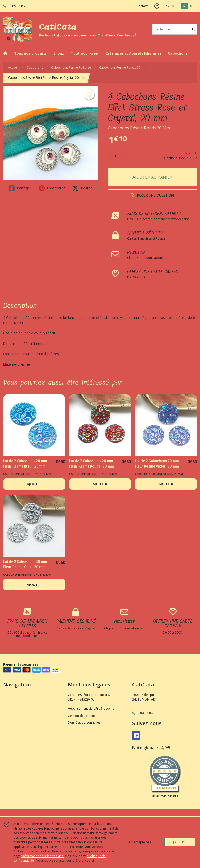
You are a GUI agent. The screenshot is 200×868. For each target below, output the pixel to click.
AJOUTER (34, 484)
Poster (82, 188)
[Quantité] (117, 156)
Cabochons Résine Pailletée (71, 67)
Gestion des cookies (82, 716)
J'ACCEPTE (180, 842)
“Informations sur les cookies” (43, 856)
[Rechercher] (194, 29)
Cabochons (35, 67)
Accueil (13, 67)
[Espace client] (157, 6)
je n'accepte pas (139, 842)
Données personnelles (84, 723)
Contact (142, 6)
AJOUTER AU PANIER (152, 177)
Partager (20, 188)
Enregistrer (52, 188)
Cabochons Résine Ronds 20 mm (123, 67)
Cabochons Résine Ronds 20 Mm (139, 128)
